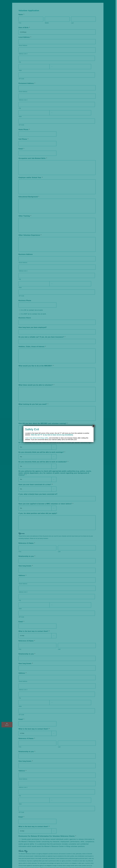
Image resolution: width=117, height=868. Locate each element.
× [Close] (94, 426)
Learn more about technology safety (37, 438)
